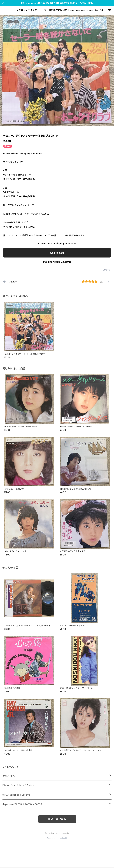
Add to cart (57, 253)
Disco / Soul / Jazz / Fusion (18, 785)
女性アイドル (9, 776)
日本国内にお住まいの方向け (57, 262)
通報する (107, 270)
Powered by (57, 838)
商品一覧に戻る (57, 819)
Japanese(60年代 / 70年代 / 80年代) (23, 804)
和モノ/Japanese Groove (16, 795)
